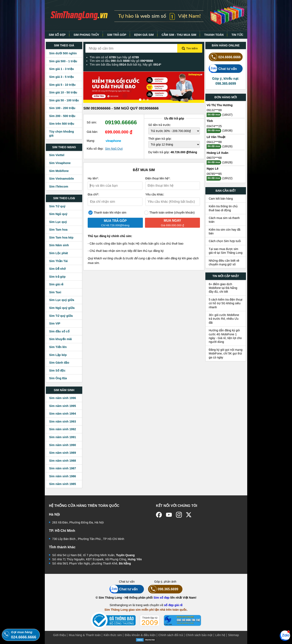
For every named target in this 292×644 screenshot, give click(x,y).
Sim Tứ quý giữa (61, 316)
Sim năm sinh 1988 (63, 461)
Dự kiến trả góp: (173, 152)
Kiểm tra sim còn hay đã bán (225, 231)
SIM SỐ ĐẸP (57, 35)
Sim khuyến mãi (61, 339)
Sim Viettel (57, 155)
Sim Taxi (55, 292)
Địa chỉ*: (93, 194)
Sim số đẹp (162, 598)
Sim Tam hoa (58, 230)
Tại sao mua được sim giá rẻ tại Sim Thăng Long (226, 251)
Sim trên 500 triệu (62, 124)
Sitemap (233, 635)
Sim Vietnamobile (62, 179)
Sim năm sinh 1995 (63, 406)
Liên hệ (220, 635)
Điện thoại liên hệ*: (158, 178)
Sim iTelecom (59, 186)
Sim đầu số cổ (59, 331)
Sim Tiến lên (58, 347)
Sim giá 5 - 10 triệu (62, 85)
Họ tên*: (93, 178)
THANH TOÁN (214, 35)
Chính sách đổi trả (171, 635)
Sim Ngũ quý (58, 214)
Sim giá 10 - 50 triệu (63, 92)
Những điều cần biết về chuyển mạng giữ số (224, 262)
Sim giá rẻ (56, 284)
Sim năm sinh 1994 (63, 414)
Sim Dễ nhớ (57, 269)
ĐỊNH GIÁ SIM (144, 35)
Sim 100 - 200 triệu (62, 108)
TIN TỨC (237, 35)
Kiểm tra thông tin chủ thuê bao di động (223, 208)
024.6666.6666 (225, 57)
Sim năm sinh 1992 (63, 429)
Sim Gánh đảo (59, 363)
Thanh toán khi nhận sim (107, 213)
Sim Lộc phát (59, 253)
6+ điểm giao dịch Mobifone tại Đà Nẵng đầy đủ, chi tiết (223, 288)
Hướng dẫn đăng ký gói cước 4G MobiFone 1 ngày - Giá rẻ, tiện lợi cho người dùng (225, 336)
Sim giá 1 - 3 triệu (61, 69)
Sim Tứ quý (57, 206)
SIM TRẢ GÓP (117, 35)
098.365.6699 (163, 589)
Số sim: (92, 122)
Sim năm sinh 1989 (63, 453)
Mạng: (91, 141)
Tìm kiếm (190, 48)
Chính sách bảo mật (199, 635)
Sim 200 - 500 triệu (62, 116)
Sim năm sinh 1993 (63, 421)
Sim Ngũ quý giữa (62, 308)
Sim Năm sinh (59, 245)
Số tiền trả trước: (160, 125)
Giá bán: (92, 132)
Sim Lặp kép (58, 355)
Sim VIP (55, 323)
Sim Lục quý (58, 222)
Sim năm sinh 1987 (63, 468)
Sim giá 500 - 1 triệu (63, 61)
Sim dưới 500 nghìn (63, 53)
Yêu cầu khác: (155, 194)
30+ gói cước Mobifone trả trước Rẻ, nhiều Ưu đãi (224, 319)
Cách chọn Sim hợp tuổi (225, 241)
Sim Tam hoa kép (61, 237)
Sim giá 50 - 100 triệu (64, 100)
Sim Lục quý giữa (62, 300)
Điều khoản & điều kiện (140, 635)
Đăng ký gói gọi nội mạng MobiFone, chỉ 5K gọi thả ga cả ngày (226, 354)
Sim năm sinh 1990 (63, 445)
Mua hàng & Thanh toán (85, 635)
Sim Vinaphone (60, 163)
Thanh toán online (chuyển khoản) (169, 213)
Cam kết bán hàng (221, 199)
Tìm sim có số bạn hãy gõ (114, 57)
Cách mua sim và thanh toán (224, 220)
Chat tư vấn (223, 69)
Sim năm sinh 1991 (63, 437)
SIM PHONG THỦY (86, 35)
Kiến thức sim (113, 635)
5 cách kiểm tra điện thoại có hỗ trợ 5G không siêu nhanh (226, 303)
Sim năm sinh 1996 (63, 398)
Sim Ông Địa (58, 378)
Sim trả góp (57, 277)
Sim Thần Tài (58, 261)
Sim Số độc (57, 370)
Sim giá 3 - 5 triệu (61, 77)
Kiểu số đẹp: (95, 149)
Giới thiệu (60, 635)
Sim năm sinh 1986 (63, 476)
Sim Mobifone (59, 171)
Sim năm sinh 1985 (63, 484)
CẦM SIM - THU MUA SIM (179, 35)
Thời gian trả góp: (160, 139)
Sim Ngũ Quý (114, 149)
